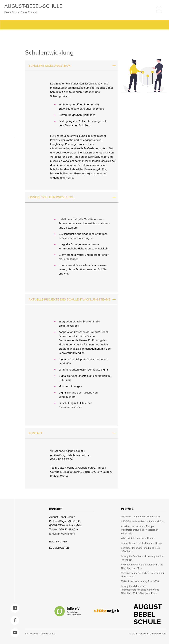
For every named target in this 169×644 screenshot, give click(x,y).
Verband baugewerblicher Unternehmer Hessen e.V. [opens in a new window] (143, 575)
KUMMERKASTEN (59, 548)
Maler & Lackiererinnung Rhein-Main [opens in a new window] (141, 581)
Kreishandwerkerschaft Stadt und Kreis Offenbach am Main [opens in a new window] (142, 566)
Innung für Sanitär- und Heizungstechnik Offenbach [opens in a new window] (143, 558)
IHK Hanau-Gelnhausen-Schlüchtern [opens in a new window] (140, 517)
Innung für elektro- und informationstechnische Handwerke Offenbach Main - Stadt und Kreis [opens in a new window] (140, 590)
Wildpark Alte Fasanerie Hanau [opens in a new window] (138, 538)
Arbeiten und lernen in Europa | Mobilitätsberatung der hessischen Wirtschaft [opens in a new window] (140, 530)
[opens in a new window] (15, 608)
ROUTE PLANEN (58, 542)
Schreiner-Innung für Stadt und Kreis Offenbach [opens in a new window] (141, 550)
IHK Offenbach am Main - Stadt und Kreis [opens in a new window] (143, 522)
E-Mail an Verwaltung (62, 534)
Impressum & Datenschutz (40, 634)
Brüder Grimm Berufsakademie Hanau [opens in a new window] (142, 543)
